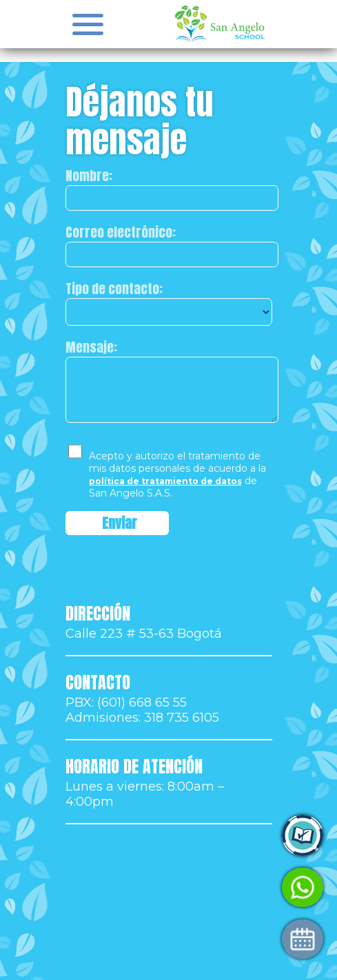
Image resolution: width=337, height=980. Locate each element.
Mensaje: (91, 347)
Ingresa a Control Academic (184, 836)
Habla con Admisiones (167, 887)
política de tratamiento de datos (165, 481)
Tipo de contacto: (114, 289)
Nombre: (89, 176)
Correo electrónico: (121, 232)
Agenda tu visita (150, 939)
